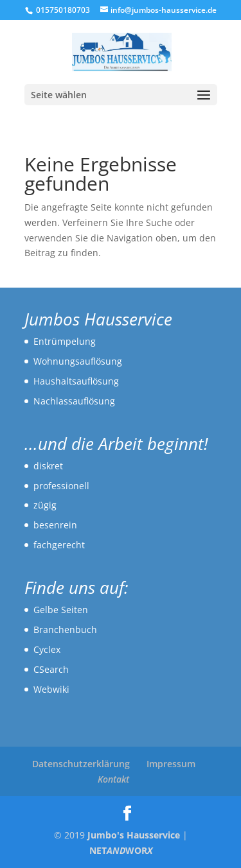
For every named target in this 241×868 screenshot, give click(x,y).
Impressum (171, 764)
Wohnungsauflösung (78, 361)
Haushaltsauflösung (76, 381)
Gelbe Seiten (61, 610)
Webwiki (51, 689)
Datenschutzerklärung (81, 764)
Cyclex (47, 649)
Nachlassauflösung (74, 401)
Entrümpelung (65, 341)
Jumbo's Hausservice (134, 835)
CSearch (51, 669)
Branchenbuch (65, 629)
